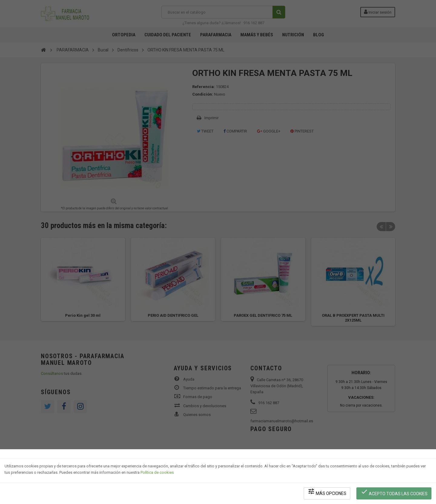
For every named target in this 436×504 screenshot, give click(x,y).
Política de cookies (157, 472)
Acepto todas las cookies (394, 492)
